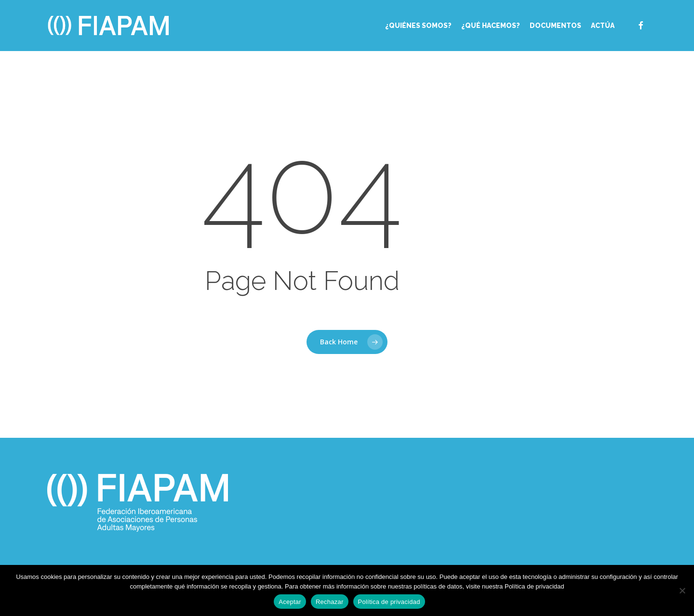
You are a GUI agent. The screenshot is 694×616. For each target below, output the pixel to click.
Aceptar (290, 602)
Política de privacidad (389, 602)
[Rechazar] (682, 590)
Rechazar (330, 602)
